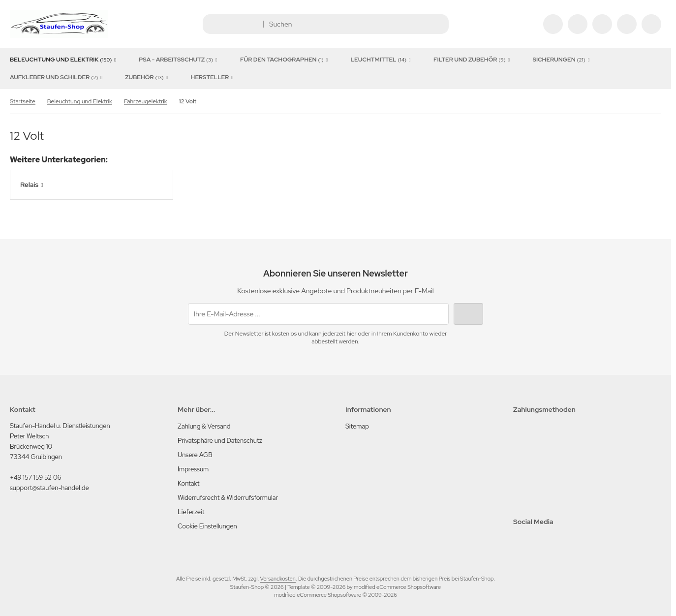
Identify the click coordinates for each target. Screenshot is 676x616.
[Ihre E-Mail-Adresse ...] (318, 314)
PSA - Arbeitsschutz (180, 60)
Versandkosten (278, 579)
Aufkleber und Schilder (58, 77)
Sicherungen (562, 60)
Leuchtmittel (382, 60)
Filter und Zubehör (473, 60)
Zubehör (148, 77)
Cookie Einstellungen (207, 526)
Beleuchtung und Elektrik (64, 60)
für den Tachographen (286, 60)
